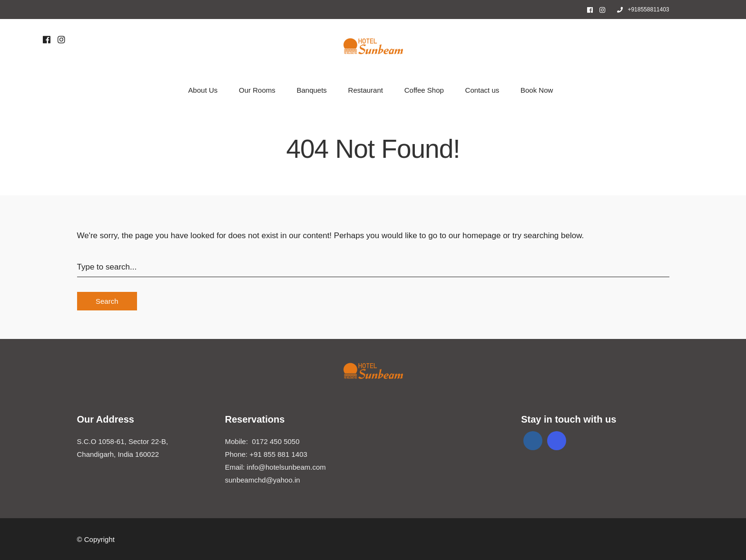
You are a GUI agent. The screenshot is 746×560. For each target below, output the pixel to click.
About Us (203, 90)
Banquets (311, 90)
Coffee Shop (424, 90)
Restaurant (366, 90)
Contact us (482, 90)
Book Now (537, 90)
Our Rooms (257, 90)
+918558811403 (643, 10)
